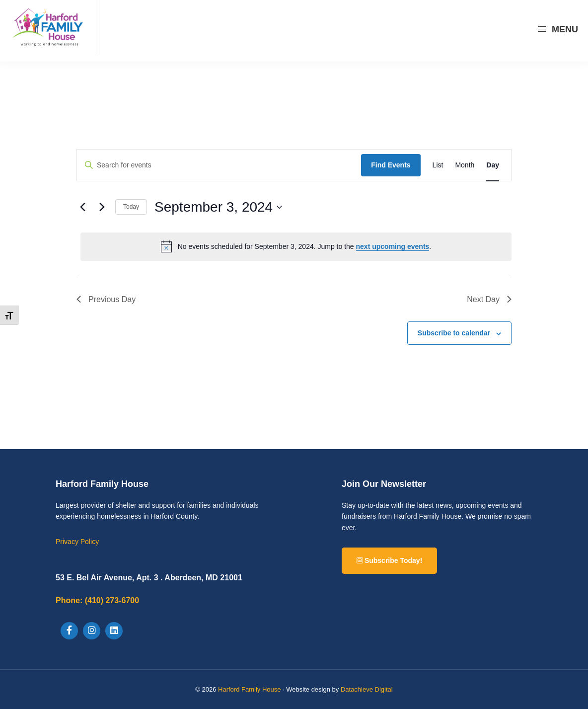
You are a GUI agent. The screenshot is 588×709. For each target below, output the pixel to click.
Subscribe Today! (389, 560)
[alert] (296, 246)
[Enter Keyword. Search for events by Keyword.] (219, 165)
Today (131, 207)
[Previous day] (82, 207)
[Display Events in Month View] (465, 165)
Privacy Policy (77, 542)
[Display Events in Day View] (493, 165)
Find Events (391, 165)
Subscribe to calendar (454, 333)
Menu (557, 29)
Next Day (489, 299)
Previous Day (106, 299)
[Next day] (102, 207)
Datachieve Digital (367, 689)
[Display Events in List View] (438, 165)
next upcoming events (393, 246)
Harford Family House (249, 689)
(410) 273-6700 (97, 600)
